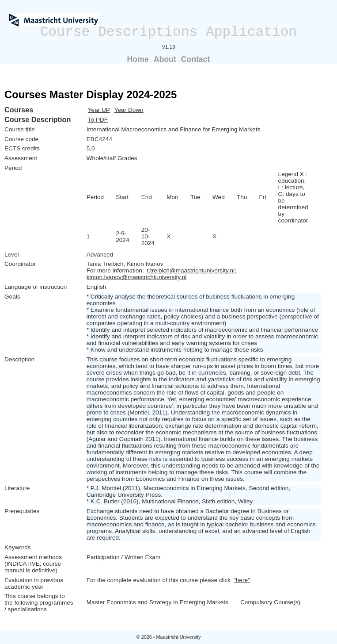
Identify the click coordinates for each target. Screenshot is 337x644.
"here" (242, 580)
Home (138, 59)
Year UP (99, 110)
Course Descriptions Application (169, 32)
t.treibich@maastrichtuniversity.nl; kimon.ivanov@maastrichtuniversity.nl (161, 274)
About (165, 59)
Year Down (129, 110)
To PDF (98, 120)
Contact (196, 59)
